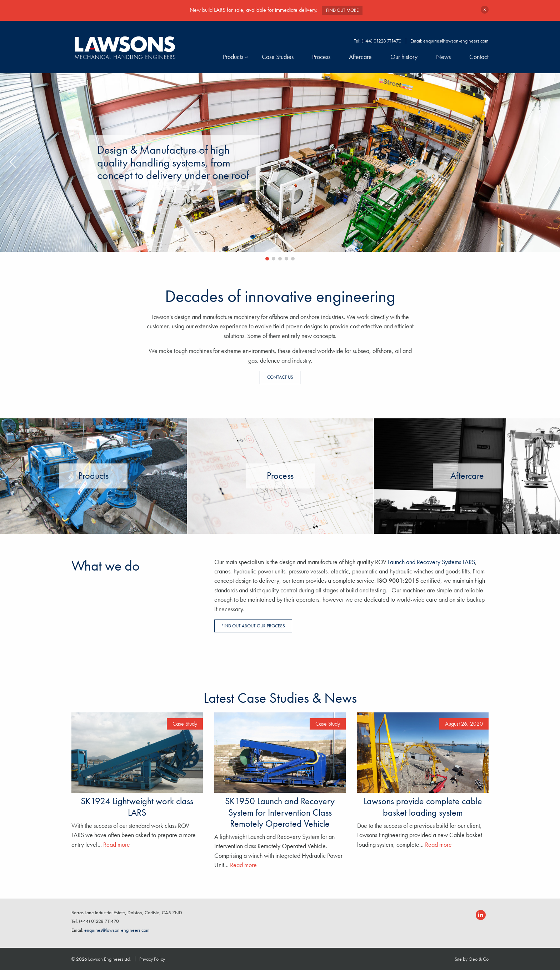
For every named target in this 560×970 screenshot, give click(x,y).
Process (321, 57)
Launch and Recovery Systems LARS (431, 562)
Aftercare (360, 57)
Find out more (342, 10)
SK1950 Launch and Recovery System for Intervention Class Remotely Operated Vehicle (280, 812)
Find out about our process (253, 626)
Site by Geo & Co (472, 959)
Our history (404, 57)
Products (233, 57)
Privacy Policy (152, 959)
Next (546, 164)
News (443, 57)
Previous (14, 164)
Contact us (280, 377)
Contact (479, 57)
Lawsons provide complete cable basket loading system (423, 807)
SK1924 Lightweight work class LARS (137, 807)
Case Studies (278, 57)
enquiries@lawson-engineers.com (456, 41)
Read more (117, 845)
